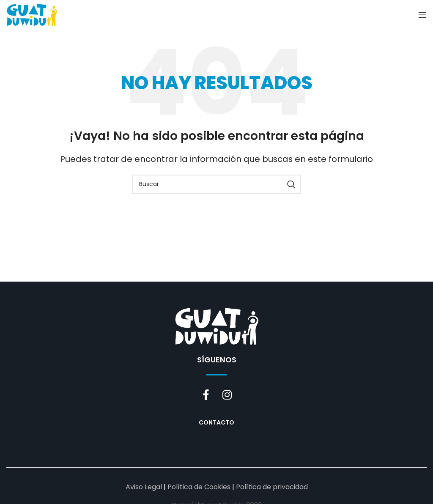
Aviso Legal (144, 487)
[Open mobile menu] (422, 15)
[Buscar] (216, 184)
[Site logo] (32, 14)
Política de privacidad (272, 487)
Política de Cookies (199, 487)
